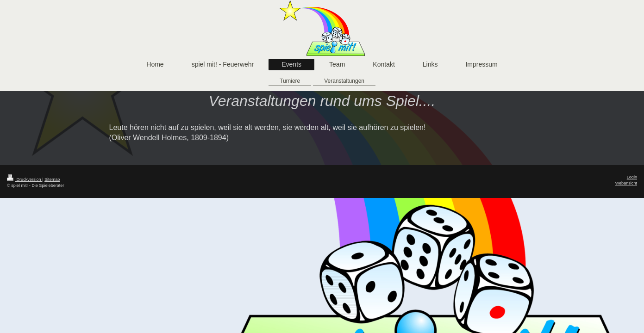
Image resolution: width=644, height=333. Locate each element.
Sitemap (52, 179)
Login (632, 177)
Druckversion (25, 179)
